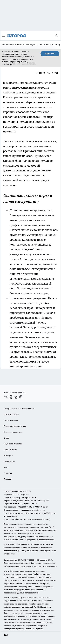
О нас (6, 438)
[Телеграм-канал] (16, 397)
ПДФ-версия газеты (13, 444)
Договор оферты (11, 414)
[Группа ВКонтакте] (6, 397)
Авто (6, 467)
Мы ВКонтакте (10, 450)
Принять (50, 54)
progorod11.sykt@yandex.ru (16, 519)
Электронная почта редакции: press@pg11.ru (24, 510)
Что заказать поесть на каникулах (19, 45)
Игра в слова (35, 102)
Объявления (9, 461)
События (8, 473)
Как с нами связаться (13, 432)
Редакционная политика (15, 426)
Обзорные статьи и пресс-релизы (19, 408)
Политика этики (11, 420)
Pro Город (8, 455)
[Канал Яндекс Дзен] (21, 397)
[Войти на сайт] (56, 36)
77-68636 (30, 560)
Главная (7, 479)
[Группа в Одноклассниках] (11, 397)
